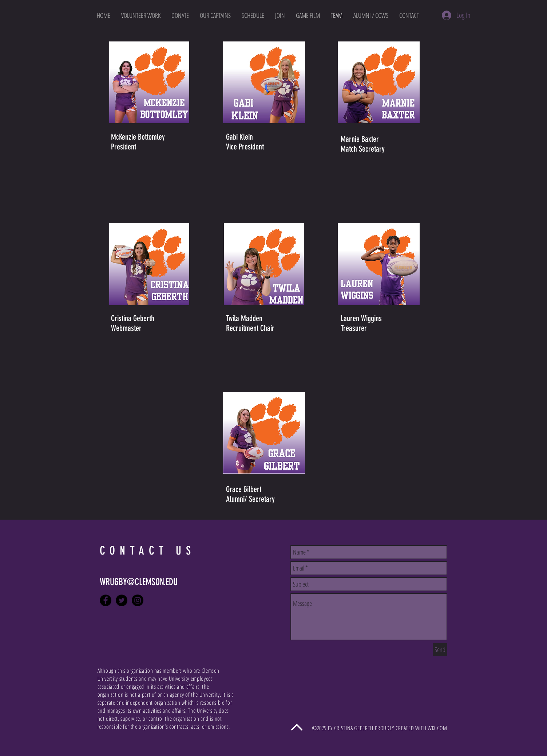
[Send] (440, 650)
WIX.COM (437, 728)
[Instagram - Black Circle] (138, 600)
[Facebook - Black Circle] (106, 600)
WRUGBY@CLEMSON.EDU (139, 582)
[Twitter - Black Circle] (122, 600)
